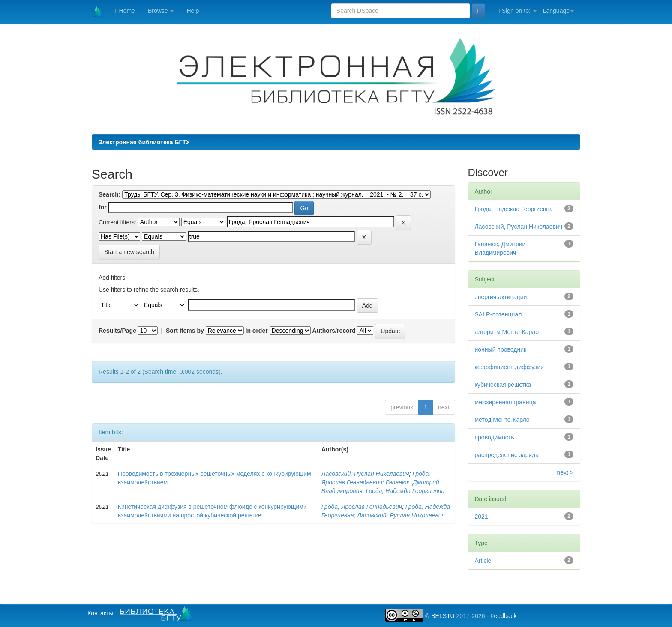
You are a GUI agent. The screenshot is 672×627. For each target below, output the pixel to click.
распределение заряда (507, 455)
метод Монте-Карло (502, 420)
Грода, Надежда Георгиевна (405, 491)
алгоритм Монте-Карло (507, 332)
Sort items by (185, 331)
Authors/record (334, 331)
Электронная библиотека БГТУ (144, 142)
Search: (109, 194)
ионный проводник (501, 349)
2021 (481, 517)
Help (193, 11)
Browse (161, 11)
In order (257, 331)
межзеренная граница (505, 402)
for (103, 207)
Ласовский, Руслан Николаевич (365, 474)
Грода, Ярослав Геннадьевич (362, 507)
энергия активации (501, 297)
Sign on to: (517, 11)
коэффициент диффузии (510, 367)
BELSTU (443, 616)
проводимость (495, 437)
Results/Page (117, 331)
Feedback (503, 616)
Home (125, 11)
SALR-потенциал (498, 314)
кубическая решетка (503, 385)
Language (558, 11)
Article (483, 561)
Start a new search (129, 252)
